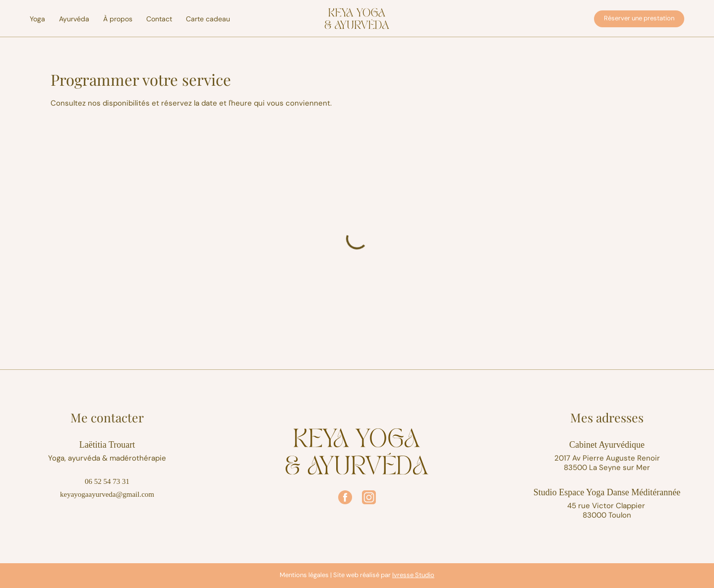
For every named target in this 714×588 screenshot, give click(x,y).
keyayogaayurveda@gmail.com (107, 494)
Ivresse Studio (413, 575)
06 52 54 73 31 (107, 481)
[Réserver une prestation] (639, 19)
